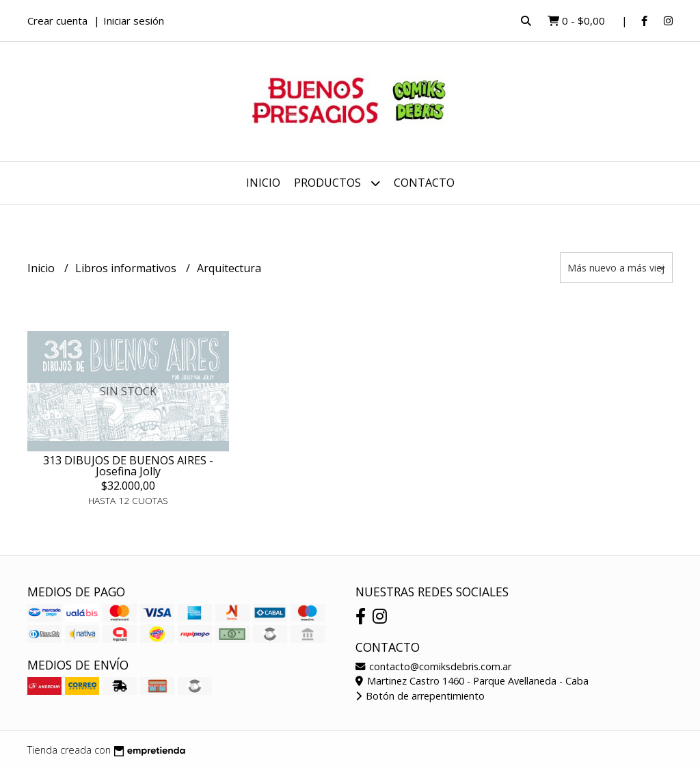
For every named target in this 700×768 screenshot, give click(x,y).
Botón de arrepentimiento (420, 696)
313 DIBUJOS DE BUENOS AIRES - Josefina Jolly (128, 466)
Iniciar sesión (134, 21)
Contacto (424, 183)
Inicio (263, 183)
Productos (337, 183)
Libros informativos (127, 268)
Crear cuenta (57, 21)
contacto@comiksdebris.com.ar (433, 666)
